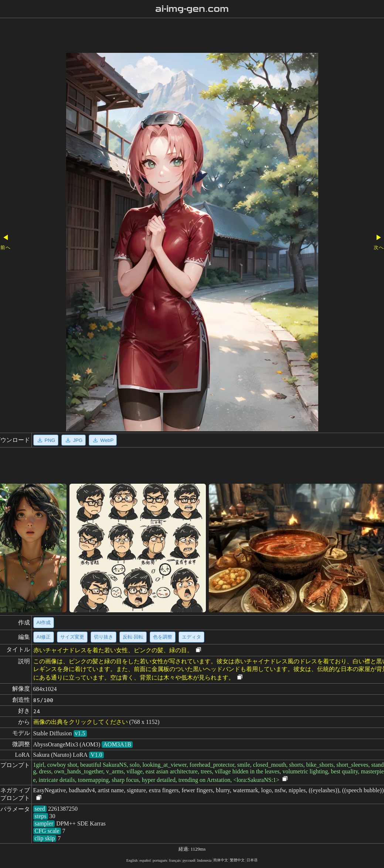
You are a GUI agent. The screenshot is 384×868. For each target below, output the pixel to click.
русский (189, 860)
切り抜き (103, 637)
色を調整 (163, 637)
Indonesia (204, 860)
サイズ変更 (72, 637)
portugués (160, 860)
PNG (46, 440)
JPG (74, 440)
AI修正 (44, 637)
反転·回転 (133, 637)
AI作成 (44, 622)
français (175, 860)
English (132, 860)
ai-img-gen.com (192, 9)
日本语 (252, 860)
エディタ (191, 637)
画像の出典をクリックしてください (81, 722)
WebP (103, 440)
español (145, 860)
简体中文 (221, 860)
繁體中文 (237, 860)
